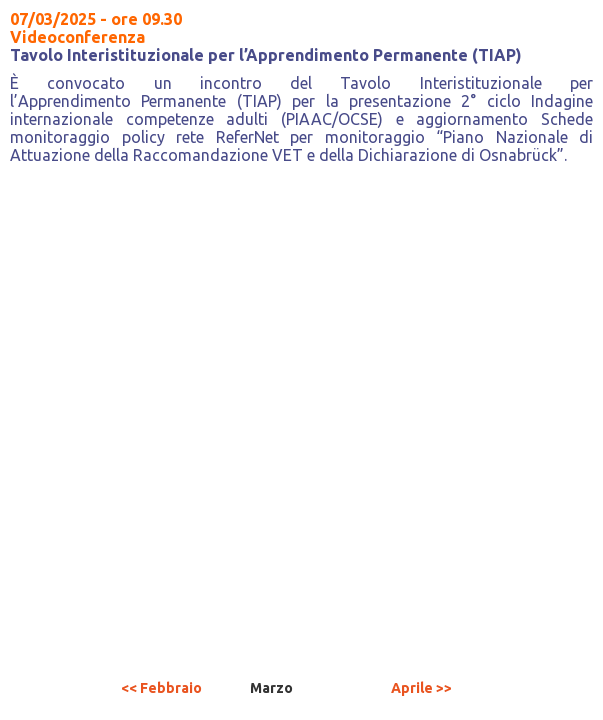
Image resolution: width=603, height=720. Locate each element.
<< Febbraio (161, 688)
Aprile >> (421, 688)
